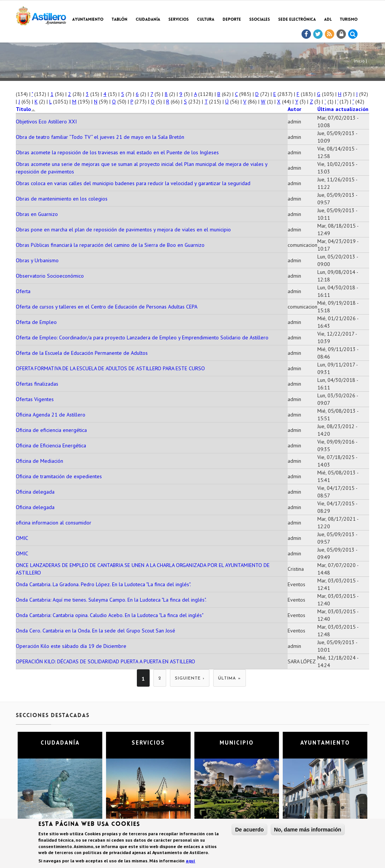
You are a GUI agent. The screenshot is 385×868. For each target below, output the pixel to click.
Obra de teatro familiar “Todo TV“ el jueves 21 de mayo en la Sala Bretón (100, 137)
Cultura (206, 20)
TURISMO (349, 20)
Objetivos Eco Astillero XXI (46, 122)
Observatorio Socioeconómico (50, 276)
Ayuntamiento (88, 20)
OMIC (22, 538)
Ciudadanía (148, 20)
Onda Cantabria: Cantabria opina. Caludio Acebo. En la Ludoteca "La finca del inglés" (110, 615)
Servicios (179, 20)
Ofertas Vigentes (35, 399)
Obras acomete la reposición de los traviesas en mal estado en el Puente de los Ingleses (117, 152)
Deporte (232, 20)
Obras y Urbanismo (37, 260)
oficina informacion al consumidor (54, 523)
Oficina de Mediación (39, 461)
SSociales (260, 20)
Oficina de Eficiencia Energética (51, 445)
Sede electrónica (297, 20)
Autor (294, 109)
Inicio (359, 61)
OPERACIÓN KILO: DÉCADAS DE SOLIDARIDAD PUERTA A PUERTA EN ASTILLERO (105, 661)
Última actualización (343, 109)
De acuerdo (249, 831)
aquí (190, 862)
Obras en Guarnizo (37, 214)
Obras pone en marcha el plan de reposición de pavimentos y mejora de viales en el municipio (123, 230)
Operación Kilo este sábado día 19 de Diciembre (71, 646)
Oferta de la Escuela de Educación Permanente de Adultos (82, 353)
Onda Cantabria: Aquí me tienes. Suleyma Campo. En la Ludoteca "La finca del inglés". (111, 600)
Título (26, 109)
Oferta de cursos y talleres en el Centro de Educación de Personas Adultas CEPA (107, 307)
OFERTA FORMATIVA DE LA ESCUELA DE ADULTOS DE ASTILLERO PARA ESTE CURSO (110, 368)
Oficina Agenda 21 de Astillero (51, 415)
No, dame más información (308, 831)
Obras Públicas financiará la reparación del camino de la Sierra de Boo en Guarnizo (110, 245)
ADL (328, 20)
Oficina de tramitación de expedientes (59, 476)
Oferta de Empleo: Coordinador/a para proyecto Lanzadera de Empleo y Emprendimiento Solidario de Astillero (142, 337)
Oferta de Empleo (36, 322)
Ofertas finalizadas (37, 384)
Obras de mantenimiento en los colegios (62, 199)
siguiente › (190, 679)
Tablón (120, 20)
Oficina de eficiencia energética (51, 430)
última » (230, 679)
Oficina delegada (35, 492)
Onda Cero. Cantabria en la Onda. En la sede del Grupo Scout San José (95, 631)
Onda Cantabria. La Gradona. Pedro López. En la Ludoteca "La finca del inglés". (103, 584)
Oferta (23, 291)
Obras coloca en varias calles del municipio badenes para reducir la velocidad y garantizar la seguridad (133, 183)
